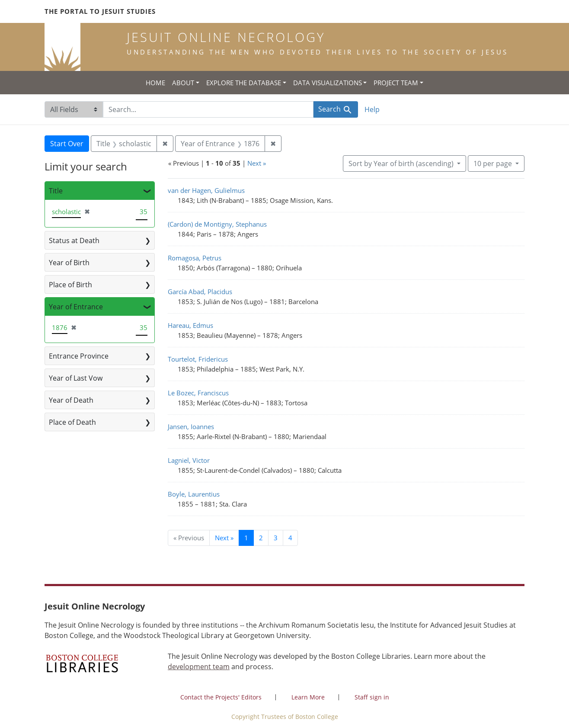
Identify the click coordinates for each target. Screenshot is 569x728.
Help (372, 109)
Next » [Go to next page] (224, 538)
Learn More (308, 697)
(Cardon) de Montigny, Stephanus (217, 224)
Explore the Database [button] (244, 83)
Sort (402, 164)
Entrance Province (79, 356)
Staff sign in (372, 697)
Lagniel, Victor (189, 460)
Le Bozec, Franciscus (198, 393)
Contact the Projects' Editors (221, 697)
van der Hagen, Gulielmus (206, 190)
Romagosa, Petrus (195, 258)
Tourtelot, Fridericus (198, 359)
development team (199, 667)
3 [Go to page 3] (276, 538)
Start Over (67, 144)
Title (56, 191)
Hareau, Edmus (190, 325)
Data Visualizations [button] (328, 83)
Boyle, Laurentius (194, 494)
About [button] (183, 83)
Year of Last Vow (76, 378)
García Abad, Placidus (200, 292)
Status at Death (74, 241)
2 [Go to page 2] (261, 538)
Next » (257, 163)
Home (155, 83)
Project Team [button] (396, 83)
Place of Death (72, 422)
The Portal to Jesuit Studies (100, 11)
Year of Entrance (76, 307)
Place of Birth (70, 285)
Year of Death (71, 400)
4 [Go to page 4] (290, 538)
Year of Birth (69, 263)
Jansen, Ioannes (191, 427)
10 (494, 163)
